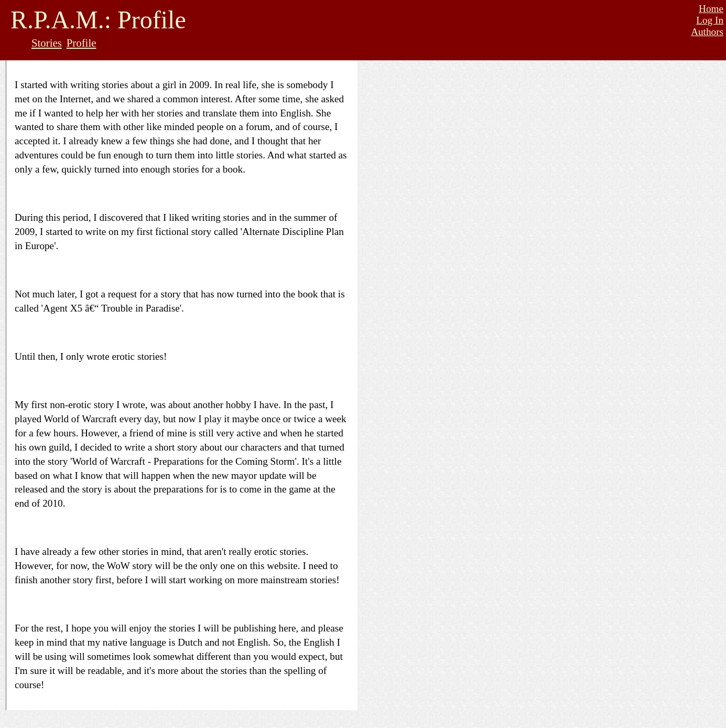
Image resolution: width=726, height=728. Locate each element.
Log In (710, 20)
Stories (47, 43)
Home (711, 9)
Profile (82, 43)
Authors (707, 32)
